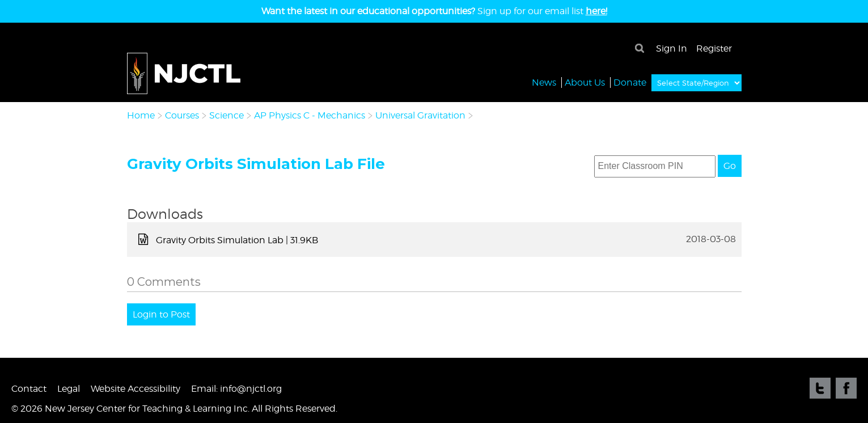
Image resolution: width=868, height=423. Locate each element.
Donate (630, 82)
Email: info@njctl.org (236, 389)
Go (730, 166)
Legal (69, 389)
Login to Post (161, 314)
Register (714, 48)
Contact (29, 389)
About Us (585, 82)
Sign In (672, 48)
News (544, 82)
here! (596, 11)
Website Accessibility (136, 389)
